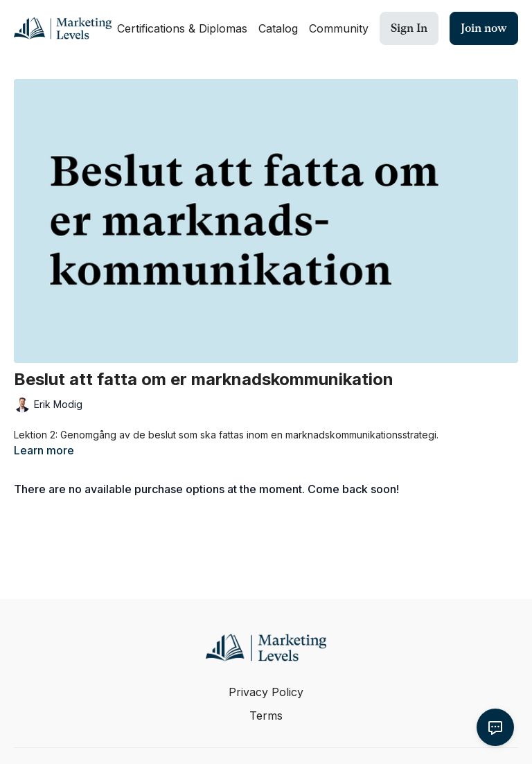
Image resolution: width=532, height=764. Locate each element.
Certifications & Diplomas (182, 28)
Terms (266, 716)
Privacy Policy (266, 692)
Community (339, 28)
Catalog (278, 28)
